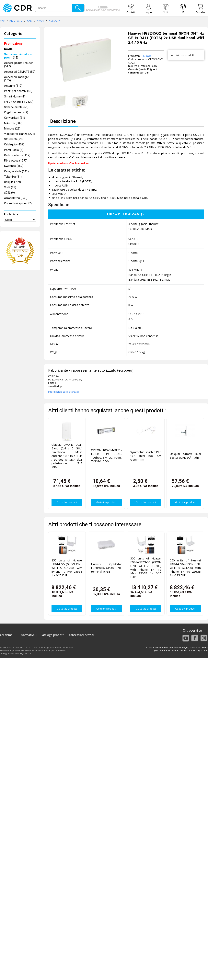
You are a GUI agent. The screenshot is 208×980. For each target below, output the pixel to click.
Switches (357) (14, 166)
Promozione (13, 44)
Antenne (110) (13, 86)
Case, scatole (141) (16, 171)
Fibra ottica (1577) (16, 161)
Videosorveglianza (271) (20, 134)
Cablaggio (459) (14, 145)
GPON (40, 21)
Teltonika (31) (13, 177)
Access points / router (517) (18, 65)
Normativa (28, 635)
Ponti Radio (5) (14, 150)
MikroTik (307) (13, 123)
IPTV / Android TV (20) (19, 102)
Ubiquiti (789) (12, 182)
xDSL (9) (9, 193)
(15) (19, 56)
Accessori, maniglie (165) (17, 79)
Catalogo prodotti (52, 635)
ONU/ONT (54, 21)
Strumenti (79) (13, 139)
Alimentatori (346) (16, 198)
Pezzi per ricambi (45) (18, 91)
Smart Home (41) (15, 97)
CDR (2, 21)
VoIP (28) (10, 187)
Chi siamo (6, 635)
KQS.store (25, 653)
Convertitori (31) (15, 118)
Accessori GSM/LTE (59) (20, 72)
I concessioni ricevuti (81, 635)
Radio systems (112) (17, 155)
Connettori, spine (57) (18, 203)
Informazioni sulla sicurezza (64, 392)
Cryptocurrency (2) (16, 113)
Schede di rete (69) (16, 107)
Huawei (147, 56)
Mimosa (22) (12, 129)
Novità (8, 49)
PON (29, 21)
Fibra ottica (16, 21)
